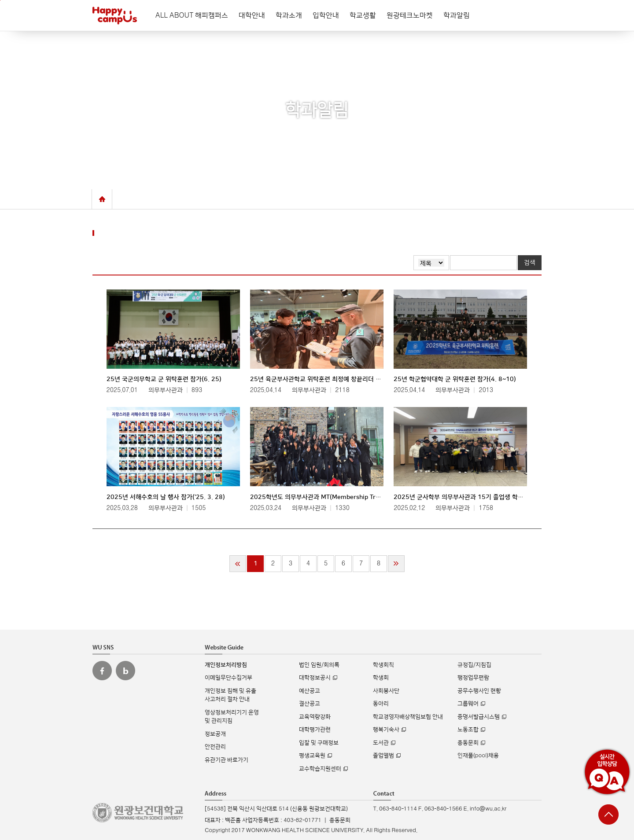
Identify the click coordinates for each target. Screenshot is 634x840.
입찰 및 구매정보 (319, 743)
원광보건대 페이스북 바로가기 (102, 671)
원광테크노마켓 (410, 15)
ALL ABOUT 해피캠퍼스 (192, 15)
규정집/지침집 (474, 665)
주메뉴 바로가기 (0, 0)
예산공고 (310, 691)
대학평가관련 (315, 730)
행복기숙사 (386, 730)
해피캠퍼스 (115, 15)
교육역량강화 (315, 717)
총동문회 (468, 743)
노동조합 (468, 730)
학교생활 (363, 15)
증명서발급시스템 (479, 717)
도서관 (381, 743)
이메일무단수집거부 (229, 678)
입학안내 (326, 15)
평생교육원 (312, 756)
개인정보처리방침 (226, 665)
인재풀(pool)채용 (478, 756)
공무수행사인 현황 (479, 691)
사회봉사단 (386, 691)
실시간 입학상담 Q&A (607, 772)
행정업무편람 (473, 678)
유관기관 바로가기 (227, 760)
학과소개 (289, 15)
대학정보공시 (315, 678)
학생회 (381, 678)
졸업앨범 (383, 756)
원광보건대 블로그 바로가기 (125, 671)
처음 (238, 564)
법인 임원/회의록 (319, 665)
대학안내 (252, 15)
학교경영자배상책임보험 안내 (408, 717)
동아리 (381, 704)
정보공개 (215, 734)
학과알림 (457, 15)
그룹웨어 (468, 704)
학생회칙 (383, 665)
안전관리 (215, 747)
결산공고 (310, 704)
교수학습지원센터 (320, 769)
